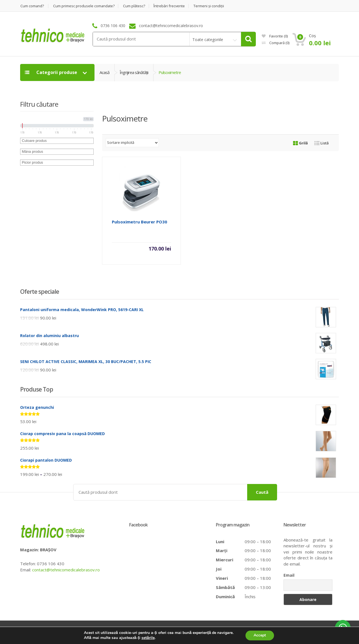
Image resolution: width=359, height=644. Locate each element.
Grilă (300, 143)
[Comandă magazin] (132, 143)
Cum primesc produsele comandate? (84, 6)
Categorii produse (52, 72)
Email (289, 575)
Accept (260, 635)
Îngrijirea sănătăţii (134, 72)
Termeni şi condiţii (210, 6)
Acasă (104, 72)
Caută (262, 492)
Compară (276, 43)
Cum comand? (32, 6)
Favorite (275, 36)
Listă (322, 143)
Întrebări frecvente (171, 6)
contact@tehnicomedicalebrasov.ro (66, 569)
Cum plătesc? (135, 6)
